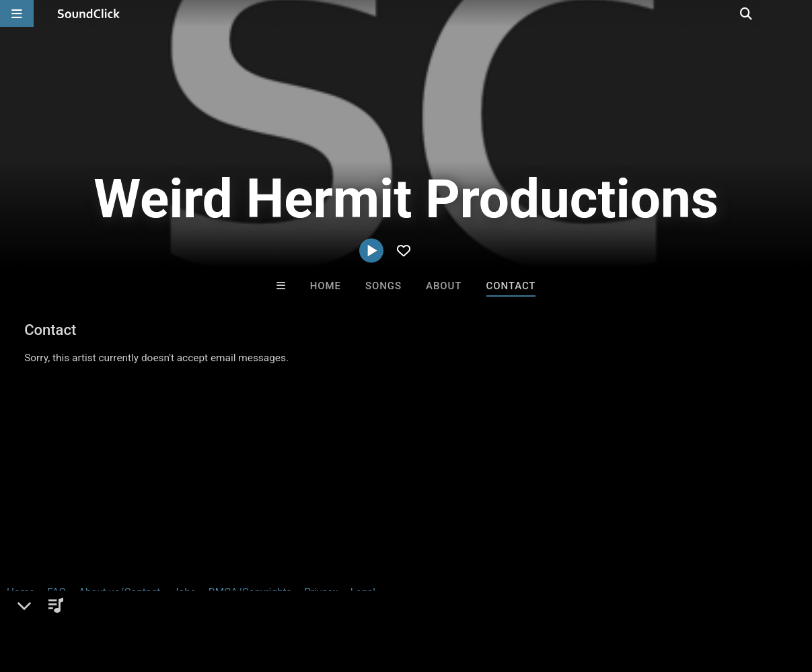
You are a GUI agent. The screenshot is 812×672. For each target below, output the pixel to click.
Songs (383, 286)
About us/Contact (119, 592)
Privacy (321, 592)
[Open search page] (799, 13)
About (444, 286)
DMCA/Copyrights (250, 592)
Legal (363, 592)
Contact (511, 286)
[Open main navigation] (17, 13)
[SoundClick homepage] (89, 13)
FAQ (57, 592)
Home (326, 286)
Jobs (184, 592)
